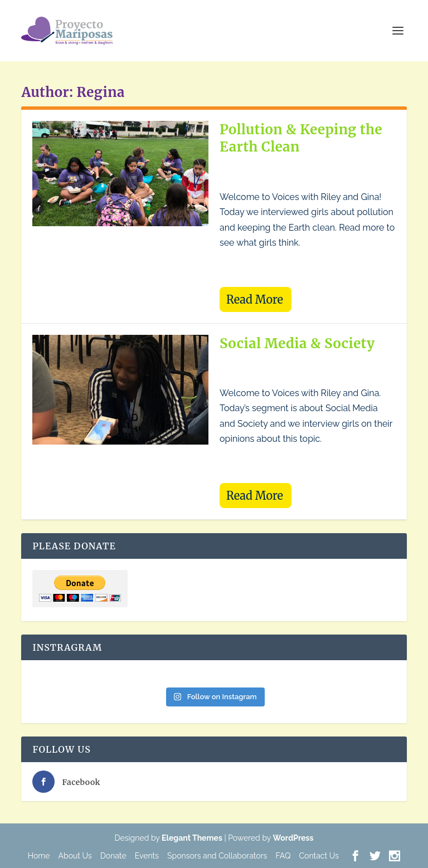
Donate (113, 856)
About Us (75, 856)
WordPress (293, 838)
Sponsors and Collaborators (217, 856)
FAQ (283, 856)
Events (147, 856)
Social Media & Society (297, 343)
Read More (255, 299)
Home (39, 856)
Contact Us (318, 856)
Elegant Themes (192, 838)
